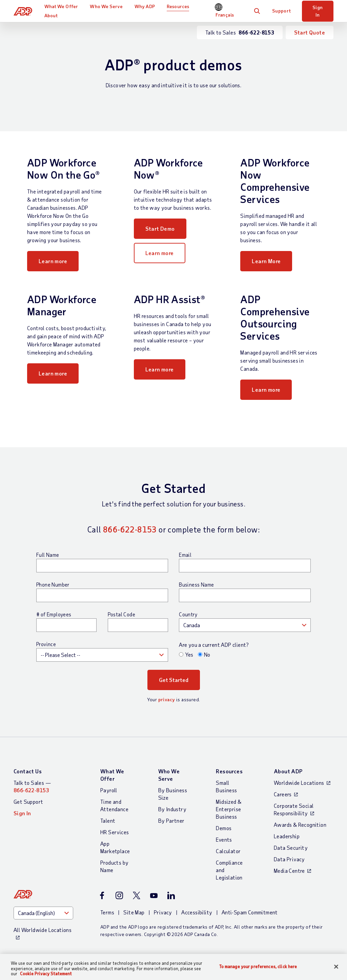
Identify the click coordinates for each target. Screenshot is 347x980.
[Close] (336, 966)
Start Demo (160, 229)
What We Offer (61, 6)
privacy (167, 699)
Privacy (163, 912)
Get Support (28, 802)
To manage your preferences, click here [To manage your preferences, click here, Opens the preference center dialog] (258, 966)
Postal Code (121, 614)
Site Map (134, 912)
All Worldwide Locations (43, 930)
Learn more (53, 261)
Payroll (109, 790)
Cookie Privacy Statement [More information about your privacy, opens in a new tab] (46, 974)
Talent (108, 821)
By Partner (171, 821)
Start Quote (310, 32)
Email (185, 555)
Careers (283, 794)
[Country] (43, 913)
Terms (107, 912)
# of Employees (54, 614)
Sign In (318, 11)
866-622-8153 (130, 529)
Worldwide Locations (299, 783)
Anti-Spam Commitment (250, 912)
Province (46, 644)
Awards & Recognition (300, 825)
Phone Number (53, 585)
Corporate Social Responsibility (294, 809)
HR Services (115, 832)
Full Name (48, 555)
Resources (178, 6)
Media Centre (289, 871)
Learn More (266, 261)
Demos (224, 828)
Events (224, 839)
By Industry (172, 809)
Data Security (291, 848)
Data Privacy (289, 859)
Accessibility (197, 912)
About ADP (288, 771)
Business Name (196, 585)
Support (282, 11)
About (51, 15)
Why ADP (145, 6)
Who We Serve (106, 6)
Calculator (228, 851)
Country (188, 614)
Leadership (287, 836)
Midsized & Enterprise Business (229, 809)
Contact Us (28, 771)
